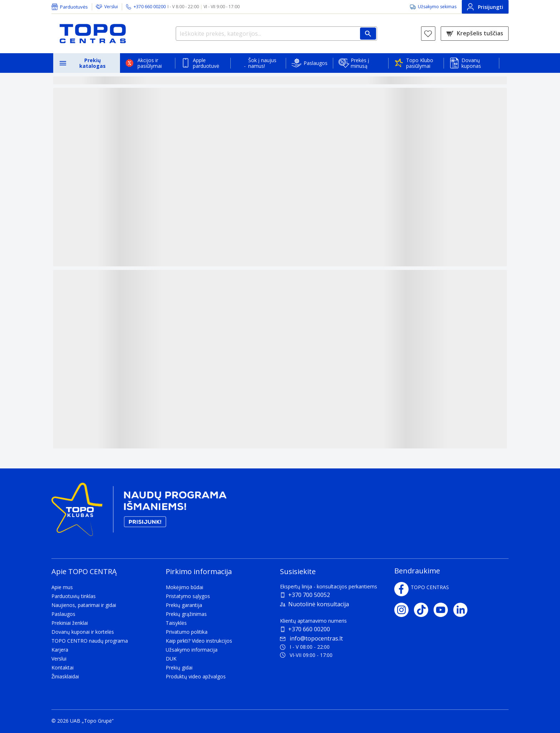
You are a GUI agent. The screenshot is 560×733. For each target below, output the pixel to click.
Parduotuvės (74, 7)
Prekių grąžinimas (186, 614)
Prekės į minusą (360, 63)
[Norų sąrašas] (428, 34)
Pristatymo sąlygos (188, 596)
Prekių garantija (184, 605)
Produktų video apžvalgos (196, 676)
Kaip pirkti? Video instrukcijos (199, 641)
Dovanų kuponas (471, 63)
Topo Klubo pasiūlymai (420, 63)
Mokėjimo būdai (184, 587)
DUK (171, 659)
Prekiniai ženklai (70, 623)
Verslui (111, 7)
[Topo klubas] (139, 512)
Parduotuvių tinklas (74, 596)
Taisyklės (176, 623)
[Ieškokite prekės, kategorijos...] (276, 34)
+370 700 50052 (309, 595)
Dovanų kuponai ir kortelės (83, 632)
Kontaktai (62, 667)
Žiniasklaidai (65, 676)
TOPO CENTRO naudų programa (90, 641)
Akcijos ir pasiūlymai (150, 63)
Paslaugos (316, 63)
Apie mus (62, 587)
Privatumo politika (187, 632)
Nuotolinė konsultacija (319, 604)
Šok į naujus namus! (262, 63)
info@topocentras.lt (311, 638)
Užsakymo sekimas (437, 7)
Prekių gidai (179, 667)
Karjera (60, 650)
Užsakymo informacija (192, 650)
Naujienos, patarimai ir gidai (84, 605)
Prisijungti (485, 7)
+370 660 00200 (309, 629)
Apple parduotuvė (206, 63)
